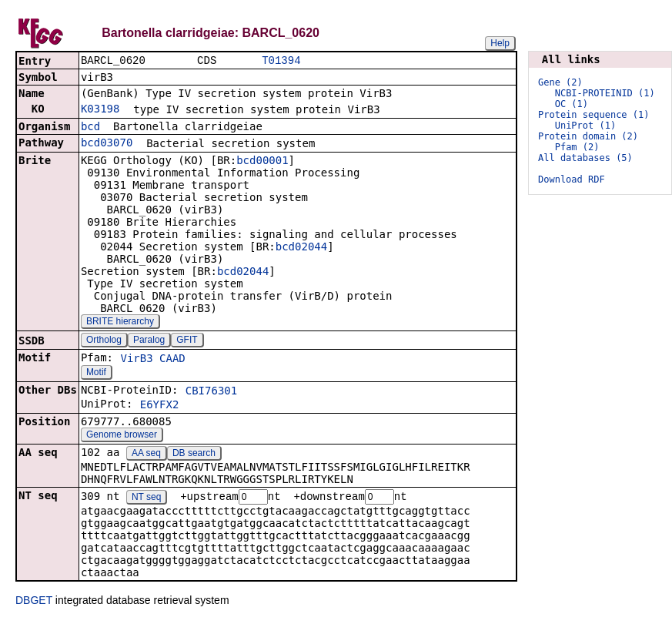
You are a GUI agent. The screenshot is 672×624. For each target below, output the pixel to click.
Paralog (149, 341)
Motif (96, 374)
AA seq (146, 455)
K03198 (100, 110)
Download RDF (572, 179)
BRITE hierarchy (120, 323)
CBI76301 (211, 392)
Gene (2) (560, 82)
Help (500, 43)
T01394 (281, 61)
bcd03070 (107, 144)
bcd (90, 128)
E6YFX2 (160, 406)
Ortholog (104, 341)
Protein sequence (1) (594, 115)
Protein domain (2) (588, 136)
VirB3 (136, 360)
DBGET (34, 602)
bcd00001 (262, 162)
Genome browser (122, 436)
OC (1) (572, 104)
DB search (194, 455)
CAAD (172, 360)
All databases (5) (585, 158)
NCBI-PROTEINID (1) (605, 93)
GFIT (187, 341)
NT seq (146, 499)
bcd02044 (301, 248)
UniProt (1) (585, 126)
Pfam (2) (577, 147)
